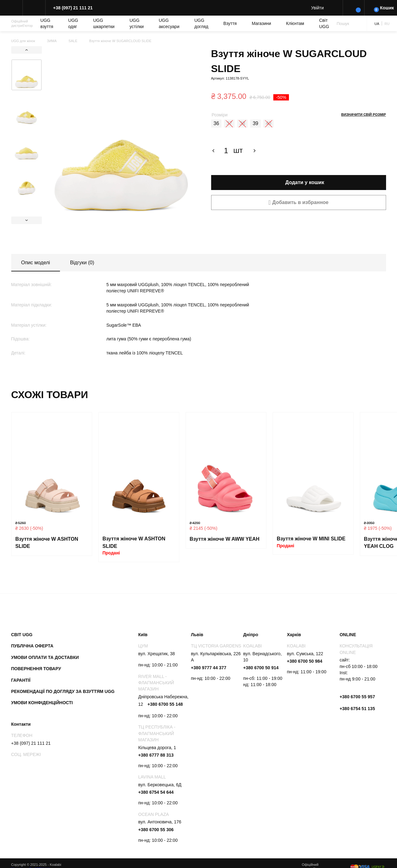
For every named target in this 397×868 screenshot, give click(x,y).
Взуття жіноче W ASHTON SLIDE (47, 543)
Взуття (230, 23)
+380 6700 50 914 (261, 668)
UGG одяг (73, 23)
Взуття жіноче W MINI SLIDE (311, 539)
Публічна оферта (32, 646)
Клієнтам (295, 23)
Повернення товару (36, 669)
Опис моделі (36, 263)
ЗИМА (52, 41)
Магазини (261, 23)
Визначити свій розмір (363, 115)
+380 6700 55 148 (165, 704)
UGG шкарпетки (104, 23)
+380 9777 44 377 (208, 668)
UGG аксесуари (169, 23)
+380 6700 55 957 (357, 697)
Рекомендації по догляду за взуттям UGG (63, 691)
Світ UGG (324, 23)
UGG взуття (47, 23)
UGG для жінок (23, 41)
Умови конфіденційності (42, 703)
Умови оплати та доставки (45, 657)
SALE (73, 41)
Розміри (220, 115)
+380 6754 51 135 (357, 709)
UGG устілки (137, 23)
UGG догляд (201, 23)
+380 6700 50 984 (305, 661)
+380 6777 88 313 (156, 755)
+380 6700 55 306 (156, 830)
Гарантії (21, 680)
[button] (299, 202)
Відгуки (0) (82, 263)
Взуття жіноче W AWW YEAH (225, 539)
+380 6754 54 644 (156, 792)
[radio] (216, 124)
